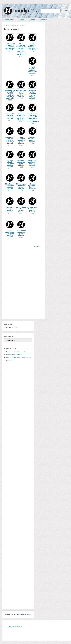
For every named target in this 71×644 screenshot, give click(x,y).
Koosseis (12, 25)
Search (65, 11)
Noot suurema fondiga (14, 355)
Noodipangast (8, 20)
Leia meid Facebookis (15, 627)
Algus (6, 25)
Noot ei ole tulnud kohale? (16, 352)
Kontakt (43, 20)
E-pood (21, 20)
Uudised (32, 20)
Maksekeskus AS (25, 614)
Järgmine (38, 246)
